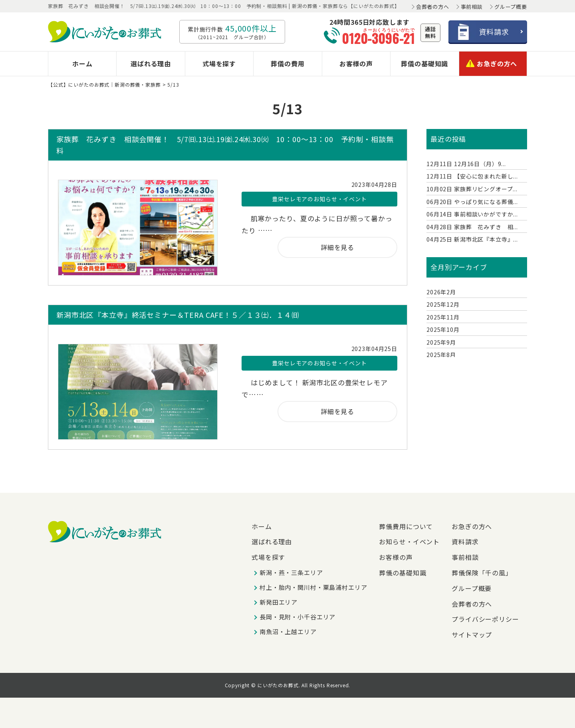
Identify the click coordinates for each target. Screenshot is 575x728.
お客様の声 (356, 63)
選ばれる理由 (151, 63)
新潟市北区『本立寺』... (472, 239)
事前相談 (472, 7)
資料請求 (465, 542)
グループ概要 (511, 7)
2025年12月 (443, 304)
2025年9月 (441, 342)
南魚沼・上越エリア (288, 632)
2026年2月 (441, 292)
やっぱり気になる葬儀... (472, 202)
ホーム (82, 63)
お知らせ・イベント (409, 542)
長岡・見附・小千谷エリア (297, 617)
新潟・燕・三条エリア (291, 572)
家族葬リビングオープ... (472, 189)
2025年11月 (443, 317)
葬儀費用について (406, 526)
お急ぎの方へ (492, 62)
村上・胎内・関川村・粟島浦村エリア (313, 587)
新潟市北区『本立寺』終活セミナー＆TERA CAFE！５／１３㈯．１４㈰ (178, 315)
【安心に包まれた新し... (472, 176)
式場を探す (219, 63)
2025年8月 (441, 355)
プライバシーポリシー (485, 619)
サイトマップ (472, 635)
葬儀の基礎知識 (424, 63)
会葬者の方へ (433, 7)
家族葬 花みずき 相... (472, 227)
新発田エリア (279, 602)
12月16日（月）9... (466, 164)
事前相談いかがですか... (472, 214)
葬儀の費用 (287, 63)
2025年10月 (443, 329)
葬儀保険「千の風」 (482, 573)
